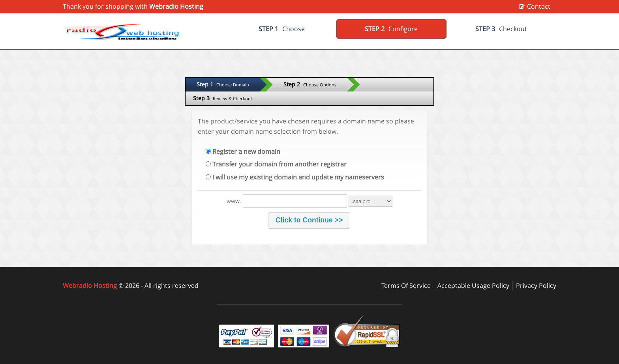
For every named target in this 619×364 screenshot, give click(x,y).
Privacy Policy (536, 286)
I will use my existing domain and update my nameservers (295, 177)
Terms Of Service (406, 286)
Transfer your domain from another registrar (276, 164)
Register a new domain (243, 151)
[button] (309, 220)
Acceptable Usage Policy (473, 286)
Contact (539, 6)
